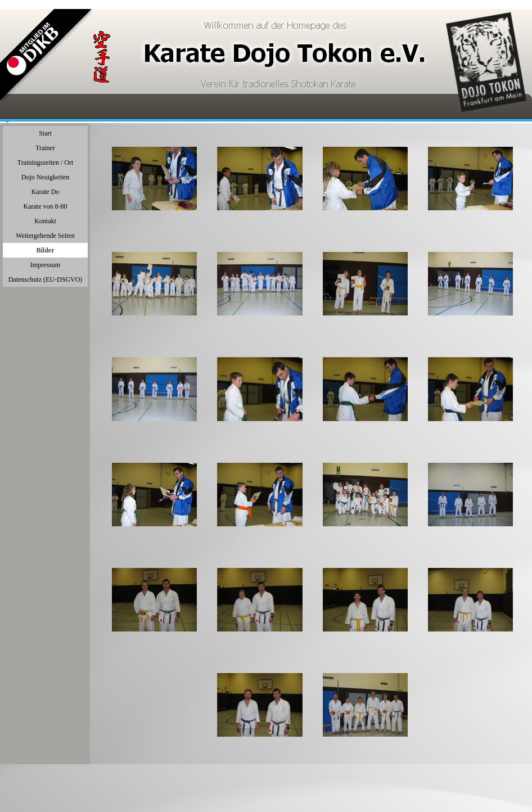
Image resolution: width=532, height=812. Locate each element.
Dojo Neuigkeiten (46, 177)
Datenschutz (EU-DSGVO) (46, 279)
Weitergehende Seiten (45, 236)
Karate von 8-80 (46, 206)
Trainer (45, 148)
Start (45, 133)
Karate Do (46, 192)
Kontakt (45, 221)
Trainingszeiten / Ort (46, 163)
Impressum (45, 265)
